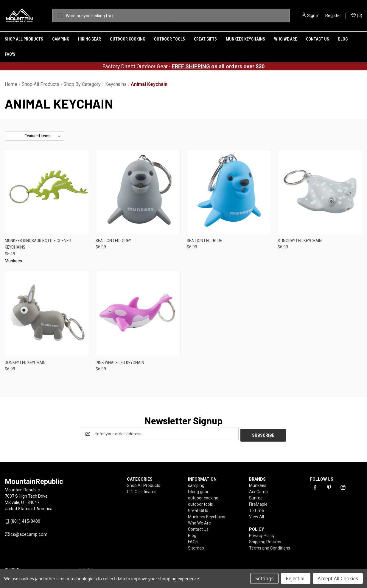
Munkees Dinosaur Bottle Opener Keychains (38, 244)
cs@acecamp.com (29, 533)
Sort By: (15, 136)
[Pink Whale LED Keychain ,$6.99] (138, 314)
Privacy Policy (262, 534)
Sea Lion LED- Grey (113, 241)
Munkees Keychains (245, 39)
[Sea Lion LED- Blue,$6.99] (229, 192)
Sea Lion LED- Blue (204, 241)
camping (61, 39)
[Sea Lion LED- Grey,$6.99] (138, 192)
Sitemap (196, 547)
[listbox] (44, 136)
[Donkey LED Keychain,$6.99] (47, 314)
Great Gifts (205, 39)
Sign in (313, 16)
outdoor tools (169, 39)
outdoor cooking (127, 39)
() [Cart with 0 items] (357, 15)
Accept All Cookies (338, 578)
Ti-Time (256, 509)
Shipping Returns (265, 540)
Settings (264, 578)
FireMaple (258, 503)
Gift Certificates (142, 490)
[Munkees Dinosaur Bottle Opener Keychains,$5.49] (47, 192)
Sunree (256, 496)
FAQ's (10, 54)
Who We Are (286, 39)
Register (333, 16)
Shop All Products (24, 39)
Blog (343, 39)
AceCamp (258, 490)
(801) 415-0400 (25, 520)
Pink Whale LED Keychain (120, 363)
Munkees (258, 484)
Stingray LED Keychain (300, 241)
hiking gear (90, 39)
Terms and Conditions (270, 547)
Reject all (296, 578)
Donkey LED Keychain (25, 363)
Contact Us (318, 39)
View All (256, 515)
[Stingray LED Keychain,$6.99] (320, 192)
